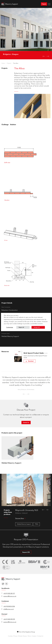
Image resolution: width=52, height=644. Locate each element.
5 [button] (47, 489)
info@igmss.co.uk (9, 609)
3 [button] (47, 484)
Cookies (10, 636)
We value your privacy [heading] (11, 315)
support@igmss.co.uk (10, 596)
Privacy (15, 636)
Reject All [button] (21, 327)
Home (3, 63)
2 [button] (47, 481)
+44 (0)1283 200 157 (9, 593)
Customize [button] (10, 327)
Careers (34, 636)
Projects (44, 4)
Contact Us (26, 423)
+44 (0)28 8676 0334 (9, 606)
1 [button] (47, 479)
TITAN (36, 524)
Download (30, 361)
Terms (29, 636)
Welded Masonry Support (24, 524)
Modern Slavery (23, 636)
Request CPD (26, 552)
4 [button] (47, 487)
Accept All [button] (37, 327)
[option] (26, 34)
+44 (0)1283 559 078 (9, 619)
